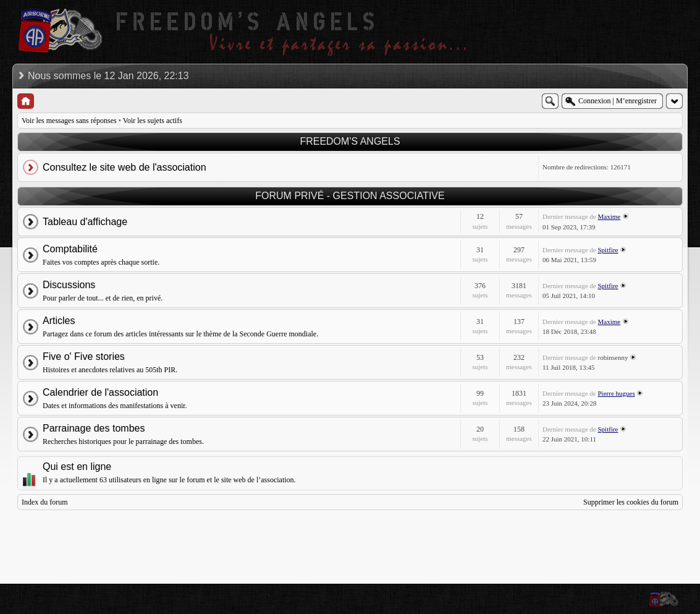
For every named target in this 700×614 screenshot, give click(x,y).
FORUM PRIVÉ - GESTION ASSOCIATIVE (350, 196)
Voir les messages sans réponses (69, 121)
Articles (59, 321)
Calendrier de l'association (100, 392)
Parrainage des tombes (94, 428)
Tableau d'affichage (85, 222)
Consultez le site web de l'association (124, 167)
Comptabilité (70, 249)
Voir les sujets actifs (153, 121)
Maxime (609, 216)
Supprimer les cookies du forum (631, 502)
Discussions (69, 285)
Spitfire (608, 250)
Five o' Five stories (84, 356)
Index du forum (45, 502)
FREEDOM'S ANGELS (350, 141)
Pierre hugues (617, 393)
